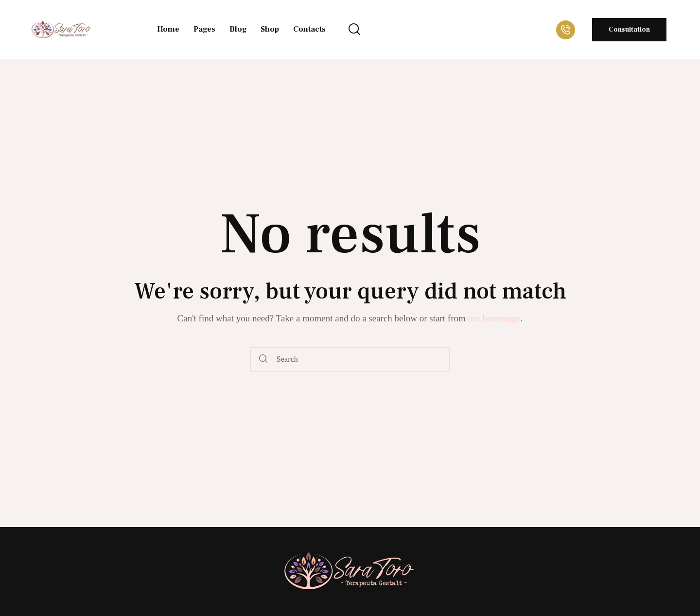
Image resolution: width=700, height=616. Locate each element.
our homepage (494, 318)
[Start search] (263, 360)
